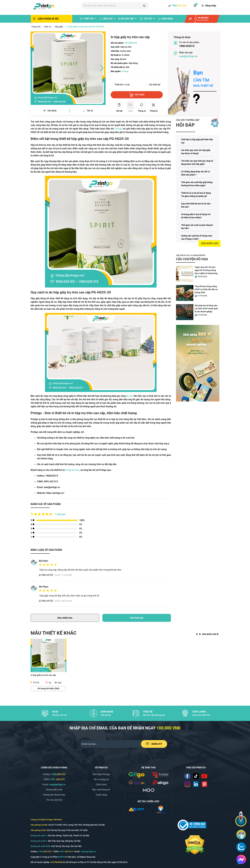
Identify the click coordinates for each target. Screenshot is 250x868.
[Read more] (206, 84)
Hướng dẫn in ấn (54, 790)
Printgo (118, 129)
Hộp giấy (59, 27)
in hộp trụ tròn (72, 470)
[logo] (44, 6)
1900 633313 (187, 46)
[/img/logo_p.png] (161, 782)
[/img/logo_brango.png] (161, 775)
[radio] (40, 565)
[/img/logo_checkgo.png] (136, 782)
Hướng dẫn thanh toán (54, 795)
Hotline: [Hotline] (54, 774)
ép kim (130, 396)
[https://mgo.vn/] (149, 790)
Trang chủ (36, 27)
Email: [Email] (54, 785)
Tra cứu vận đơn (54, 800)
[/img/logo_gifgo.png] (136, 775)
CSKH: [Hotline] (54, 779)
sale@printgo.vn (188, 56)
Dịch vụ (48, 27)
